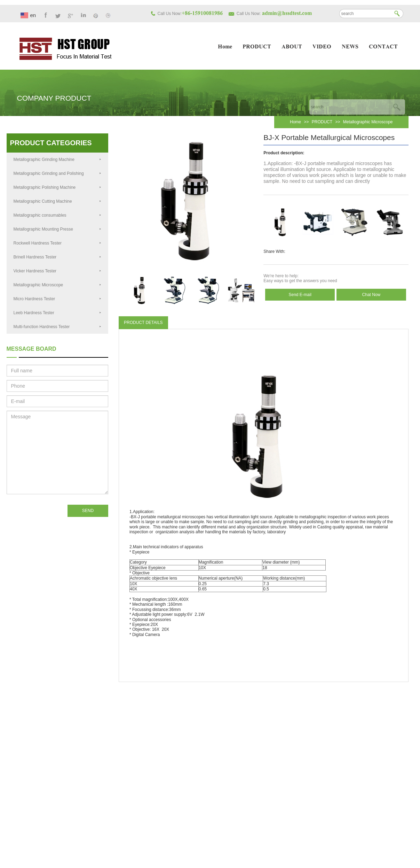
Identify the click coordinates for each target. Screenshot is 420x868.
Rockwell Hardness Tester (58, 243)
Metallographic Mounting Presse (58, 229)
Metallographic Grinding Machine (58, 160)
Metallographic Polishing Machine (58, 187)
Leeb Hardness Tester (58, 313)
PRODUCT (257, 47)
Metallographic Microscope (368, 122)
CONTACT (383, 47)
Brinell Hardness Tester (58, 257)
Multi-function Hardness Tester (58, 327)
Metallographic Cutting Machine (58, 201)
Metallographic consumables (58, 215)
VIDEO (322, 47)
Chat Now (371, 295)
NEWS (350, 47)
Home (225, 47)
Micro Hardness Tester (58, 299)
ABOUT (292, 47)
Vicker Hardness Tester (58, 271)
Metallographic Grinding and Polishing (58, 173)
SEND (88, 511)
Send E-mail (300, 295)
